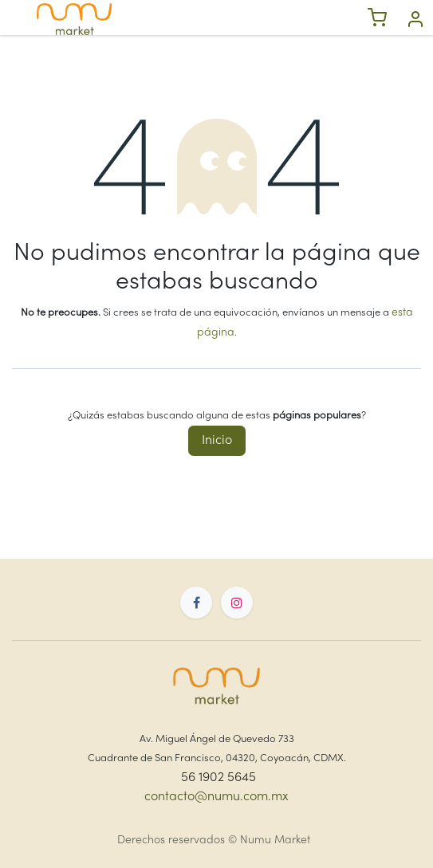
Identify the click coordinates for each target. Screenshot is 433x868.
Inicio (217, 441)
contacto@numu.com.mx (216, 797)
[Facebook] (196, 603)
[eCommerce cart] (377, 19)
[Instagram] (237, 603)
